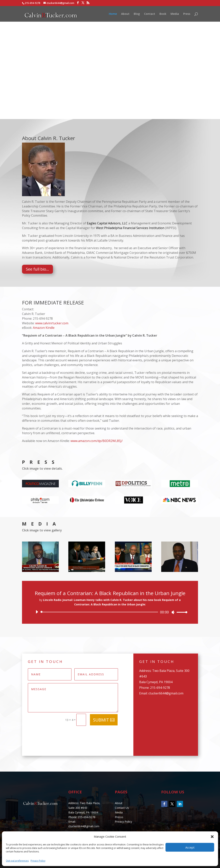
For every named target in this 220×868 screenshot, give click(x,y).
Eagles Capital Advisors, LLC (107, 223)
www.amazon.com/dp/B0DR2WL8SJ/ (97, 441)
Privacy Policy (38, 861)
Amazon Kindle (44, 328)
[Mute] (173, 612)
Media (175, 14)
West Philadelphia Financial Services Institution (130, 228)
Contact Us (122, 808)
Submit (101, 720)
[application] (110, 612)
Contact (150, 14)
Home (113, 14)
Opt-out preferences (17, 861)
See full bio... (37, 269)
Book (163, 14)
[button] (212, 837)
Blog (137, 14)
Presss (119, 817)
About (125, 14)
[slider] (100, 612)
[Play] (37, 612)
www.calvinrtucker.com (52, 323)
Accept (190, 847)
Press (187, 14)
